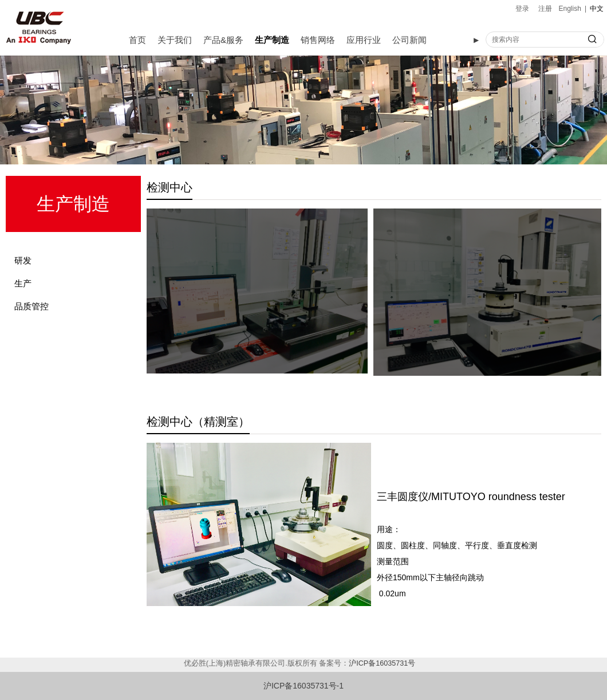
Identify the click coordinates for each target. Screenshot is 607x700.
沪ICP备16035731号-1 (303, 686)
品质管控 (31, 306)
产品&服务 (223, 40)
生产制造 (272, 40)
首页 (137, 40)
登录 (522, 9)
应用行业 (364, 40)
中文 (597, 9)
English (570, 9)
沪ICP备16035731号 (382, 663)
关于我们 (175, 40)
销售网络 (318, 40)
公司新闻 (409, 40)
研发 (23, 260)
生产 (23, 283)
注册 (545, 9)
